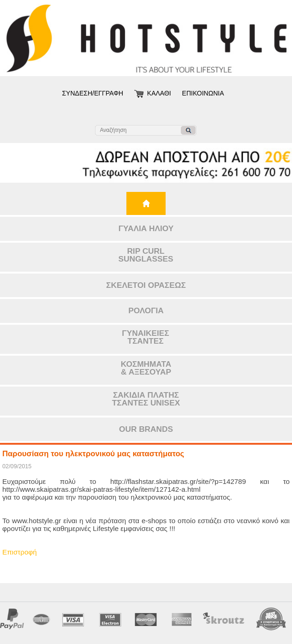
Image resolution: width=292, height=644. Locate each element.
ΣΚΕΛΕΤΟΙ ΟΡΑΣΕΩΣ (146, 285)
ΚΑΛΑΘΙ (159, 93)
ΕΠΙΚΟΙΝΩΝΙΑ (203, 93)
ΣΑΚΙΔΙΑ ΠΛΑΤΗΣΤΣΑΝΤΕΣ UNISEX (146, 399)
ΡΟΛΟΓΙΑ (146, 310)
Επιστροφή (20, 552)
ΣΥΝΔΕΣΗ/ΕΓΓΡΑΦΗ (92, 93)
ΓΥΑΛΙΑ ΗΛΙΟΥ (146, 228)
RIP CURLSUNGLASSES (146, 255)
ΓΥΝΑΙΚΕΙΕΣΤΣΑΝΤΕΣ (145, 337)
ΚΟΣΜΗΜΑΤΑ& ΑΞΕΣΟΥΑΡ (146, 368)
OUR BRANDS (146, 429)
